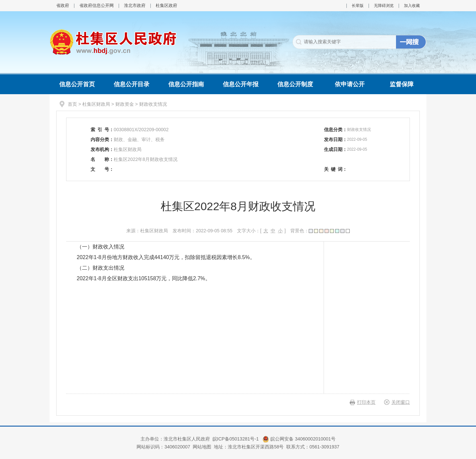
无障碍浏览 (384, 6)
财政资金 (125, 104)
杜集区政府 (166, 5)
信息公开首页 (77, 84)
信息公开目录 (132, 84)
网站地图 (202, 447)
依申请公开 (350, 84)
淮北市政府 (135, 5)
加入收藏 (412, 6)
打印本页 (366, 402)
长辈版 (358, 6)
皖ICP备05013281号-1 (236, 439)
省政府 (63, 5)
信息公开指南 (186, 84)
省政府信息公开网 (97, 5)
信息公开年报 (241, 84)
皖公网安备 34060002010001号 (299, 439)
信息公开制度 (295, 84)
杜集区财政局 (96, 104)
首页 (72, 104)
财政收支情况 (153, 104)
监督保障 (402, 84)
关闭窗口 (401, 402)
